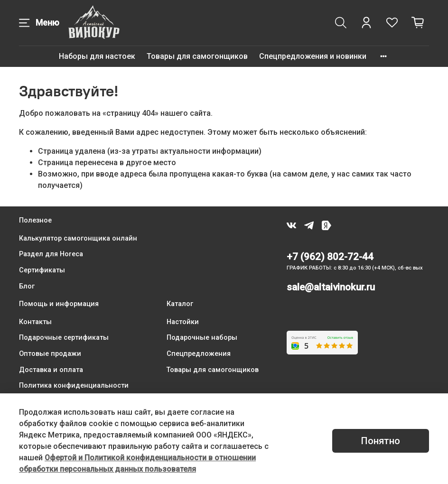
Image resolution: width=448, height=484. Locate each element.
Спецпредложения (199, 354)
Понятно (381, 441)
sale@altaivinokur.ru (331, 287)
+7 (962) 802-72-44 (330, 257)
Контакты (35, 322)
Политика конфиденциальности (74, 386)
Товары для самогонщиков (197, 56)
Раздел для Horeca (51, 254)
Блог (27, 286)
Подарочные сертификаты (64, 338)
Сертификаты (42, 270)
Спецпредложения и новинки (313, 56)
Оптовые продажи (50, 354)
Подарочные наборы (202, 338)
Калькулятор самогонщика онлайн (78, 238)
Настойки (183, 322)
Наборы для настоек (97, 56)
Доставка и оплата (51, 370)
